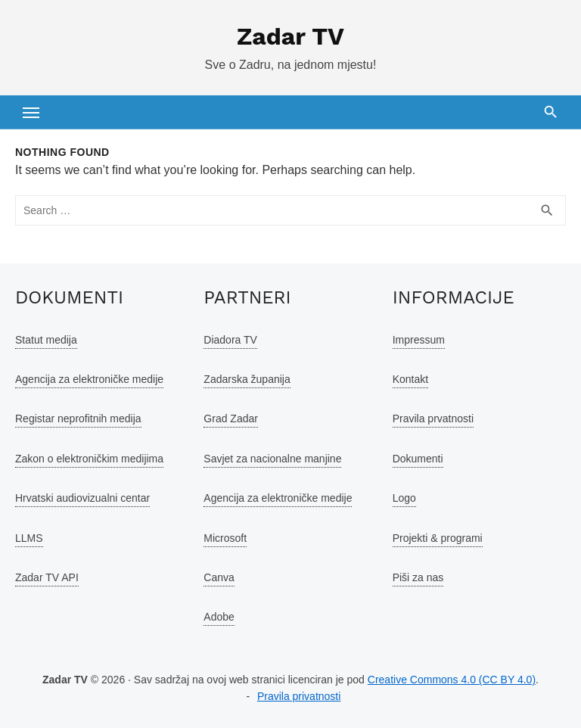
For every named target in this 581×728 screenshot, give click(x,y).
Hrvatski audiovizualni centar (82, 498)
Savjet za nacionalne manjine (272, 459)
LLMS (29, 538)
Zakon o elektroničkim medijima (89, 459)
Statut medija (46, 340)
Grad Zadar (231, 418)
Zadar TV (290, 36)
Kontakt (410, 379)
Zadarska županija (247, 379)
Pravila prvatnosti (433, 418)
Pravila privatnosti (299, 696)
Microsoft (225, 538)
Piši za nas (418, 577)
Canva (219, 577)
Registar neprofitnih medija (78, 418)
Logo (404, 498)
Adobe (219, 617)
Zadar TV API (47, 577)
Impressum (419, 340)
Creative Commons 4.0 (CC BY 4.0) (452, 680)
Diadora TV (230, 340)
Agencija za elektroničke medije (89, 379)
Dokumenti (418, 459)
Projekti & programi (438, 538)
